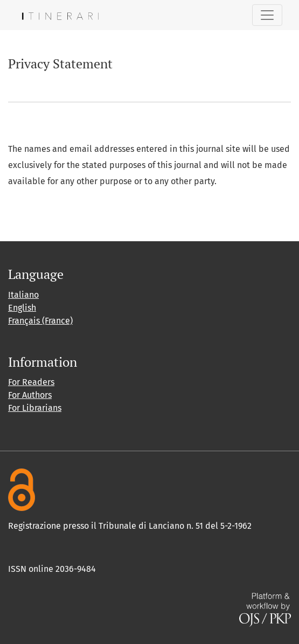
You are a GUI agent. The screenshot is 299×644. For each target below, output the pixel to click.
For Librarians (35, 408)
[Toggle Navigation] (267, 15)
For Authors (30, 395)
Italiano (23, 295)
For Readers (31, 382)
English (22, 308)
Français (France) (40, 321)
